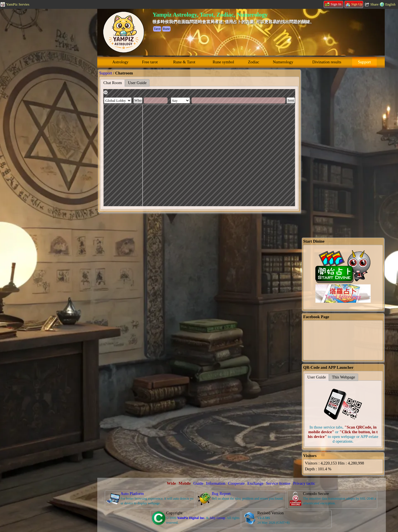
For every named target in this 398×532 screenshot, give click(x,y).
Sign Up (354, 4)
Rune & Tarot (184, 62)
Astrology (120, 62)
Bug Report (221, 494)
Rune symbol (223, 62)
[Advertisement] (41, 93)
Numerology (283, 62)
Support (364, 62)
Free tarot (150, 62)
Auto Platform (132, 494)
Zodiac (254, 62)
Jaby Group (217, 518)
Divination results (327, 62)
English (390, 4)
